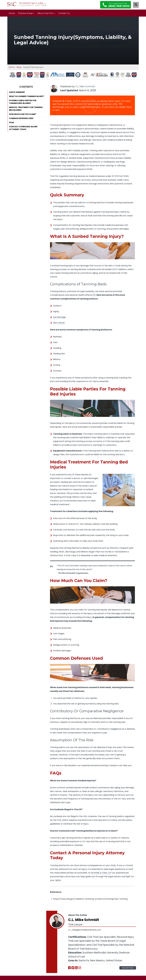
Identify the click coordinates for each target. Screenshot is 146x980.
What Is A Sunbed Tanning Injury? (27, 96)
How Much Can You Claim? (23, 114)
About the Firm (45, 13)
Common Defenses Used (21, 118)
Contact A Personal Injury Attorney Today (23, 128)
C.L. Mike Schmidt (85, 86)
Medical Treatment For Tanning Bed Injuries (26, 109)
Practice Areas (25, 13)
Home (12, 13)
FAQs (12, 122)
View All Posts (128, 968)
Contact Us (64, 13)
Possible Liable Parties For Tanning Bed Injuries (23, 102)
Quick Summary (17, 92)
